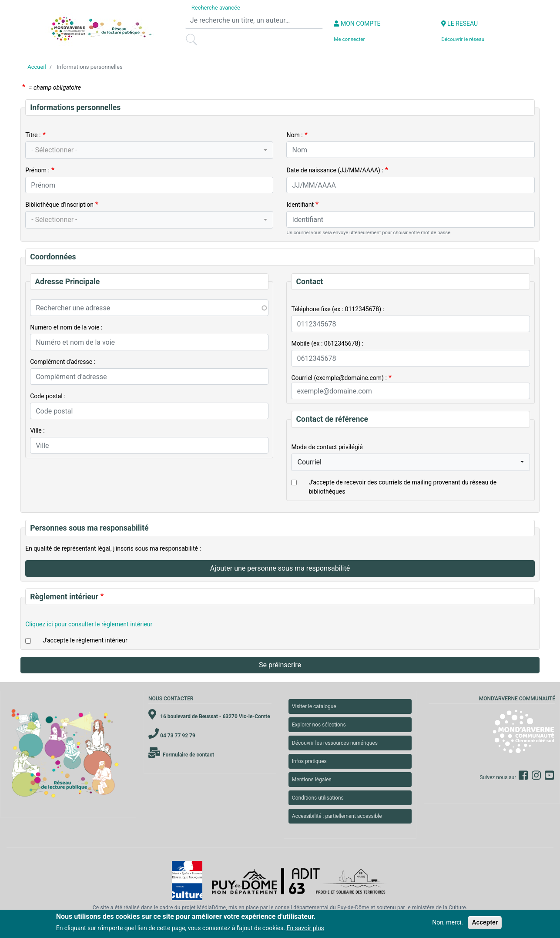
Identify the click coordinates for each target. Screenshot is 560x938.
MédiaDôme (211, 908)
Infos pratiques (309, 761)
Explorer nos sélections (319, 725)
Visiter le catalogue (314, 706)
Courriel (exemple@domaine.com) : (339, 378)
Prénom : (37, 170)
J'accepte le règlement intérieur (85, 640)
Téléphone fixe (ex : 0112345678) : (338, 309)
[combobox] (149, 150)
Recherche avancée (216, 8)
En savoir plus (305, 928)
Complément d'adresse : (63, 362)
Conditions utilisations (318, 798)
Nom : (294, 135)
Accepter (485, 922)
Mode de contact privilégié (327, 447)
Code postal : (48, 396)
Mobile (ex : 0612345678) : (327, 343)
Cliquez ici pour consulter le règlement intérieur (89, 624)
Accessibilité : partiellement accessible (337, 816)
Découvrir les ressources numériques (335, 743)
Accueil (37, 67)
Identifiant (300, 205)
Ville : (37, 430)
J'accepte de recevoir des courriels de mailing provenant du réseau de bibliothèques (402, 487)
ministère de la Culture (439, 908)
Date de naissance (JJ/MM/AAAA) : (335, 170)
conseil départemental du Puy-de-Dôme (322, 908)
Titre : (33, 135)
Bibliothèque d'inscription (59, 205)
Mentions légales (312, 780)
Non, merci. (448, 922)
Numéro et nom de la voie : (66, 327)
